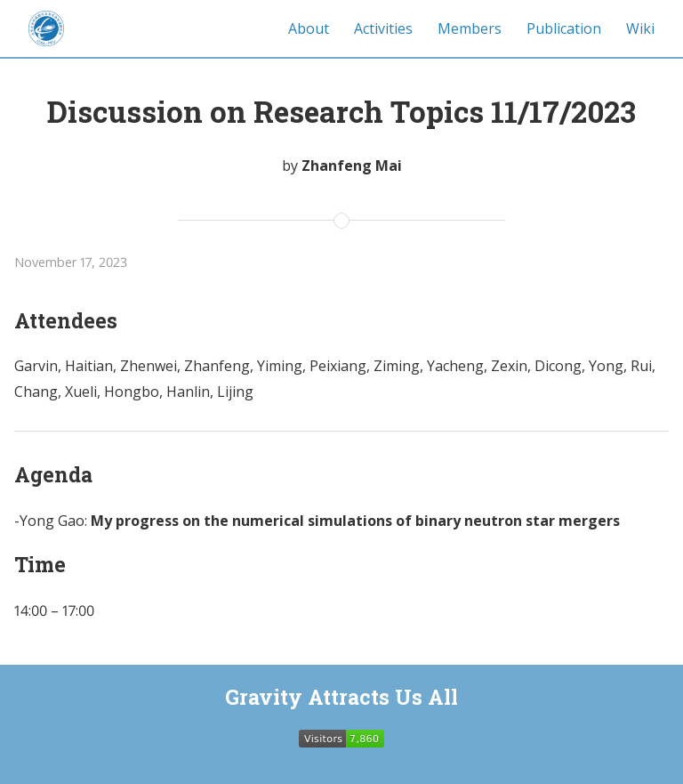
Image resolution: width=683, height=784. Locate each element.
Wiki (640, 28)
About (309, 28)
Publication (564, 28)
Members (470, 28)
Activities (383, 28)
